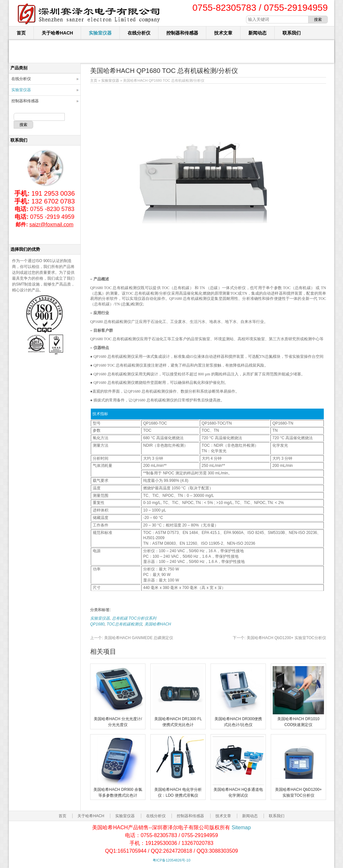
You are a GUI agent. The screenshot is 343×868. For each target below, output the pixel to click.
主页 (94, 80)
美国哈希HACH (158, 624)
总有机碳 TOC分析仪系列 (134, 618)
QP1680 (97, 624)
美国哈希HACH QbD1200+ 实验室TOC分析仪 (279, 638)
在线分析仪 (139, 33)
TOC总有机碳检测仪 (124, 624)
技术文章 (223, 33)
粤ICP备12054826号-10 (171, 860)
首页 (21, 33)
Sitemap (241, 827)
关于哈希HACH (57, 33)
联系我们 (292, 33)
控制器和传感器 (182, 33)
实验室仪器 (100, 33)
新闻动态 (257, 33)
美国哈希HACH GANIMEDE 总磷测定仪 (132, 638)
